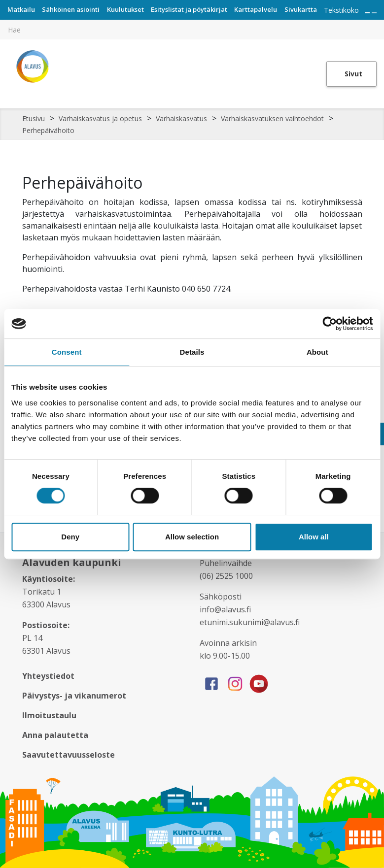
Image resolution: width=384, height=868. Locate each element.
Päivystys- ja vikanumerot (74, 696)
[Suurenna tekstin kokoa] (367, 13)
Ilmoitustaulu (49, 715)
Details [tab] (192, 352)
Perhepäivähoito (48, 130)
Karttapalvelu (256, 9)
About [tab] (317, 352)
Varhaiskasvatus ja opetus (100, 118)
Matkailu (21, 9)
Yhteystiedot (48, 676)
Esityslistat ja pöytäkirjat (189, 9)
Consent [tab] (67, 352)
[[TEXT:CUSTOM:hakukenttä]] (192, 30)
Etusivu (34, 118)
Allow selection (192, 537)
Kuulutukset (125, 9)
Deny (70, 537)
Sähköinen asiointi (71, 9)
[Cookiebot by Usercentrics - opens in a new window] (330, 324)
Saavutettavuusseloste (69, 755)
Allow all (314, 537)
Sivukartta (301, 9)
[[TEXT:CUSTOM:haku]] (377, 23)
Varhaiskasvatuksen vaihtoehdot (272, 118)
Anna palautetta (55, 735)
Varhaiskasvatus (181, 118)
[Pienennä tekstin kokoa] (374, 13)
